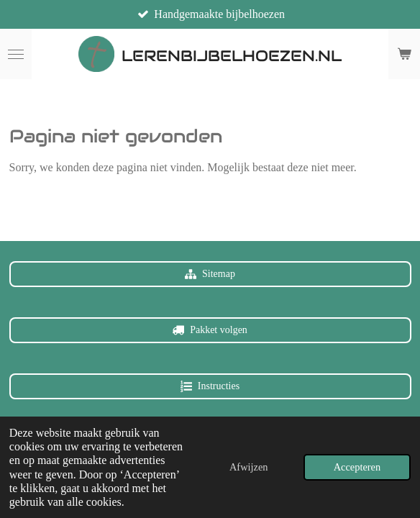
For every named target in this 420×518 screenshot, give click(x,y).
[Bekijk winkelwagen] (404, 54)
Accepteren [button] (357, 467)
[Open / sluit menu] (16, 54)
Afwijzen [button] (249, 467)
